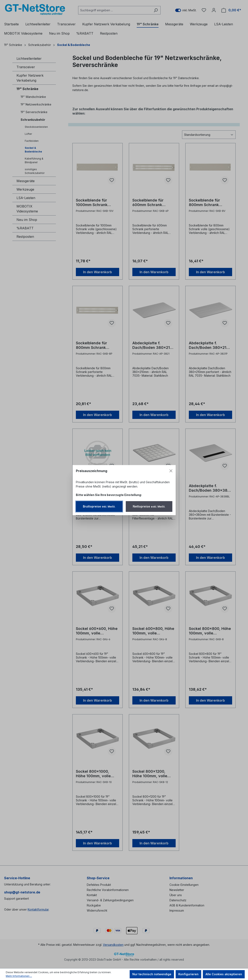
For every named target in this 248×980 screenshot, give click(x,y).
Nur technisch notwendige (152, 974)
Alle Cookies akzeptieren (224, 974)
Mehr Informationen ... (19, 976)
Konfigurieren (188, 974)
